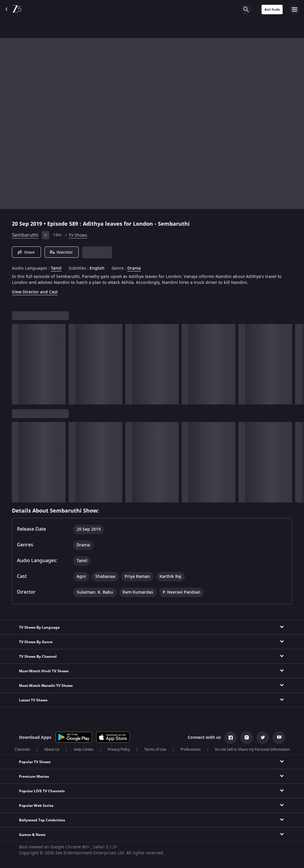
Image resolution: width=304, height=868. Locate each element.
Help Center (84, 750)
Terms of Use (155, 750)
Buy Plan (272, 10)
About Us (52, 750)
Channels (22, 750)
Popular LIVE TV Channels (42, 791)
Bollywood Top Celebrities (42, 820)
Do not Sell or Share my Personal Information (252, 750)
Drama (134, 268)
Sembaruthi (25, 235)
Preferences (191, 750)
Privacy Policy (119, 750)
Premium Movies (34, 777)
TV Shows (78, 235)
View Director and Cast (35, 292)
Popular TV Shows (35, 762)
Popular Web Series (36, 806)
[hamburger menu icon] (294, 10)
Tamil (56, 268)
